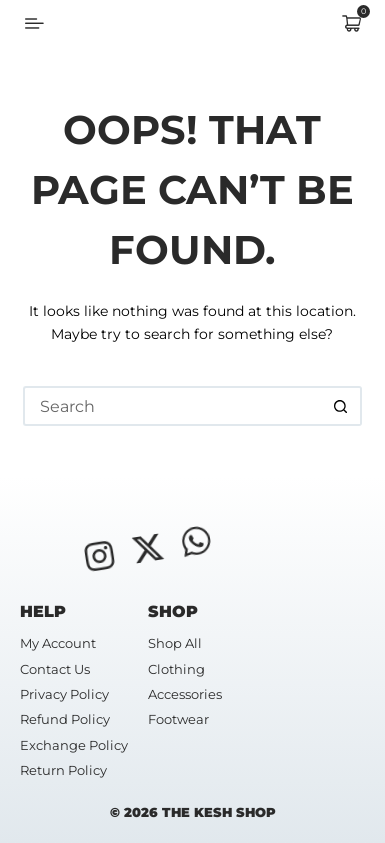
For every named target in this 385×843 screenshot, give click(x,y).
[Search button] (342, 406)
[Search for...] (172, 406)
